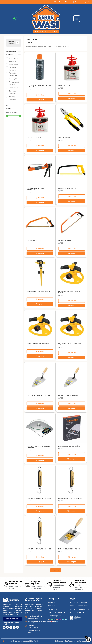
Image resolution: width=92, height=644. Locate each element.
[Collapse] (18, 42)
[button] (56, 570)
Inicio (28, 39)
